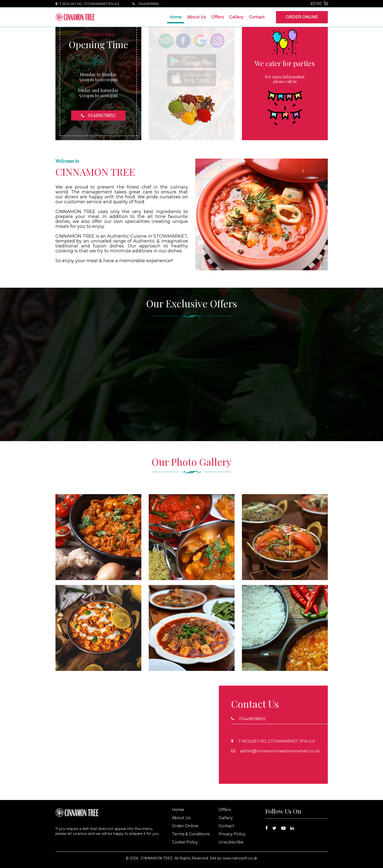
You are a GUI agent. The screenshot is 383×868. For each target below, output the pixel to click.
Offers (217, 17)
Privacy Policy (232, 834)
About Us (196, 17)
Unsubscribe (231, 842)
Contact (257, 17)
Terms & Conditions (191, 834)
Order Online (302, 17)
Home (176, 17)
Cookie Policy (185, 842)
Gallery (236, 17)
